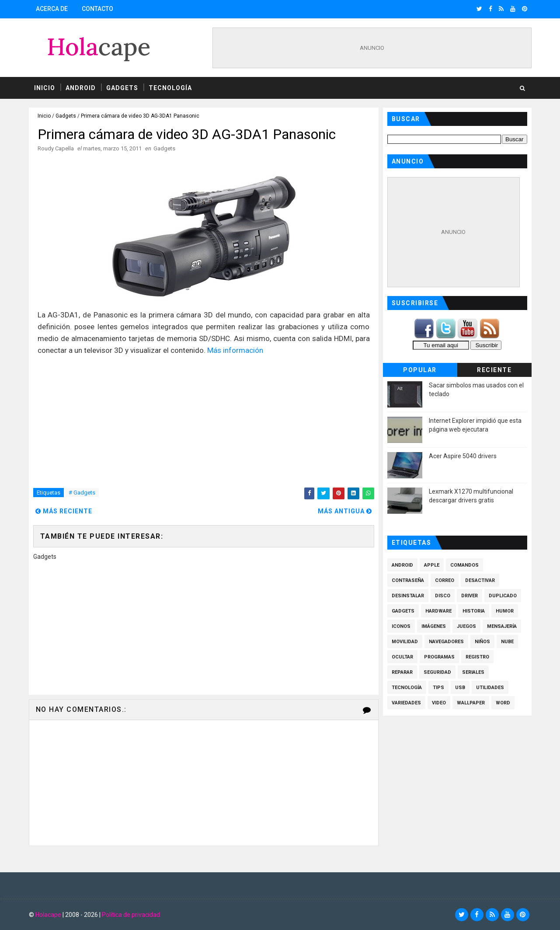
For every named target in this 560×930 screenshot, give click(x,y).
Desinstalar (408, 596)
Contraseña (408, 580)
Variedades (406, 703)
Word (503, 703)
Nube (507, 642)
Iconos (401, 626)
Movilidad (405, 642)
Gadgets (122, 88)
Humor (505, 611)
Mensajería (502, 626)
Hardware (438, 611)
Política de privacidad (131, 915)
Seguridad (437, 672)
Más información (235, 350)
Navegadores (446, 642)
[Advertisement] (372, 48)
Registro (477, 657)
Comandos (464, 565)
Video (439, 703)
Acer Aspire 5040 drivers (463, 456)
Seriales (473, 672)
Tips (438, 688)
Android (81, 88)
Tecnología (170, 88)
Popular (420, 370)
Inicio (45, 88)
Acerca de (52, 9)
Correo (445, 580)
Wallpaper (471, 703)
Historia (474, 611)
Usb (460, 688)
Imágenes (434, 626)
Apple (432, 565)
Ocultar (402, 657)
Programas (439, 657)
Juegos (466, 626)
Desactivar (480, 580)
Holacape (48, 915)
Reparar (402, 672)
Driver (470, 596)
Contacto (97, 9)
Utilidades (490, 688)
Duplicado (503, 596)
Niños (482, 642)
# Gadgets (82, 493)
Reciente (494, 370)
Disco (443, 596)
